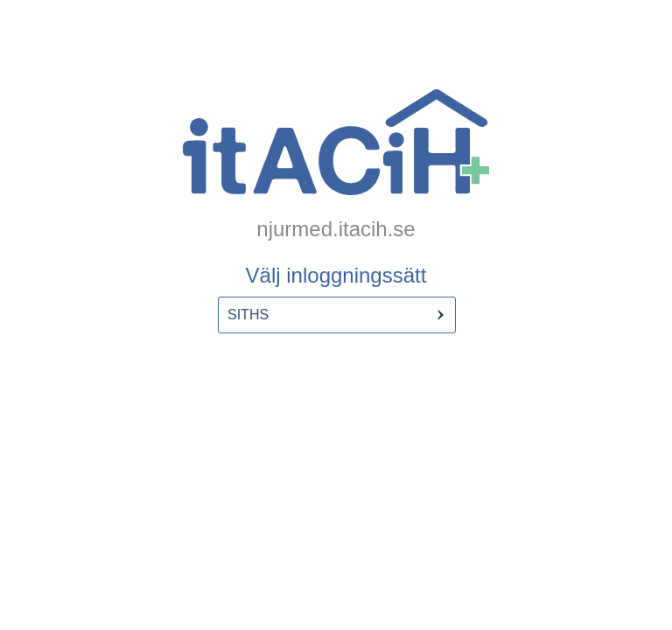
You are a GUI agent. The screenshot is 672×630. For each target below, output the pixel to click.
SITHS (248, 315)
